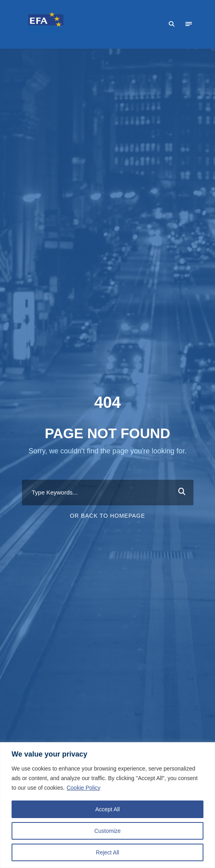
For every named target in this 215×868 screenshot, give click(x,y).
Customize (107, 831)
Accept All (107, 809)
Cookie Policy (84, 788)
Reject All (107, 852)
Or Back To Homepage (107, 516)
